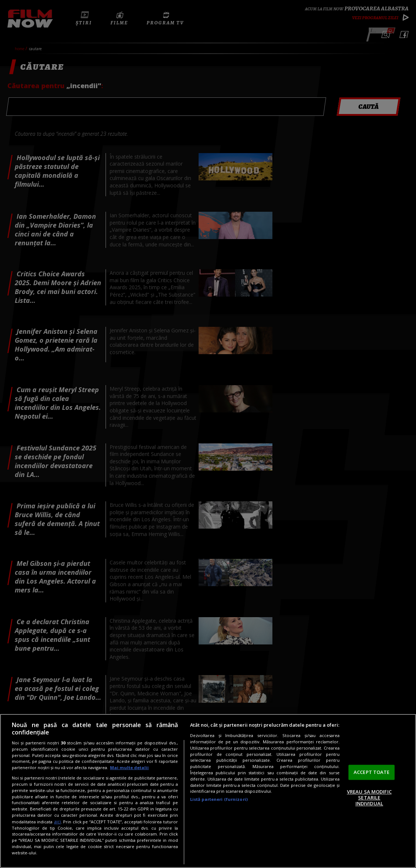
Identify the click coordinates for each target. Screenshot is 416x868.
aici (57, 822)
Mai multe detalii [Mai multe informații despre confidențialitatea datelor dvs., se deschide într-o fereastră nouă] (129, 767)
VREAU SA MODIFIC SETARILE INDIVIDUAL (369, 798)
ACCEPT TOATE (372, 772)
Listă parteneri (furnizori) (219, 799)
